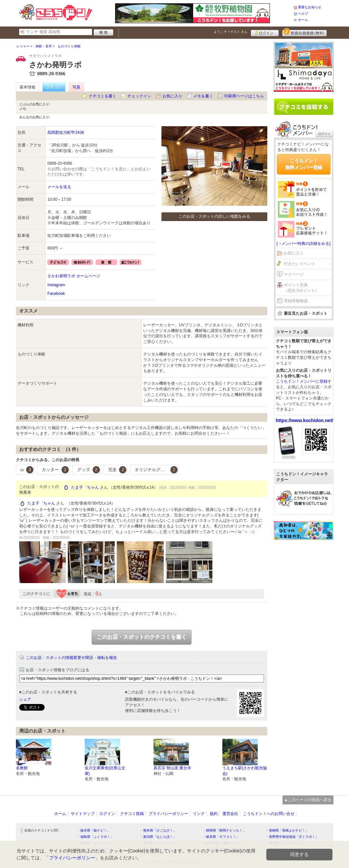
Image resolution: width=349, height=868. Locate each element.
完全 (117, 470)
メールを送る (59, 187)
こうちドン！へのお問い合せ (269, 814)
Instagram (56, 285)
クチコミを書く (103, 96)
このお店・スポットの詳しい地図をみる (214, 216)
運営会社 (230, 814)
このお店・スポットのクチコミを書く (142, 637)
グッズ (88, 470)
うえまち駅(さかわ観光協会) (245, 771)
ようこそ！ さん (231, 32)
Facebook (56, 294)
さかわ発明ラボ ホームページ (74, 276)
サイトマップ (83, 814)
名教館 (22, 768)
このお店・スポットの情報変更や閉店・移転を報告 (71, 658)
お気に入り (172, 96)
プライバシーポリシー (168, 814)
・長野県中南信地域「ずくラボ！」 (292, 837)
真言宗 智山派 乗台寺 (173, 768)
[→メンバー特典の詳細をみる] (304, 244)
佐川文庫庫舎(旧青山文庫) (105, 771)
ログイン (265, 32)
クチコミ (54, 87)
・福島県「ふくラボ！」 (95, 837)
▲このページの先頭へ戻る (308, 800)
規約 (214, 814)
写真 (76, 87)
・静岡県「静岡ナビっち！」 (224, 830)
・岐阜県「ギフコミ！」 (221, 837)
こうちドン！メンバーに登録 (302, 381)
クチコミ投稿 (132, 814)
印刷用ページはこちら (244, 96)
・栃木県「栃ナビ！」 (94, 830)
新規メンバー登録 (305, 32)
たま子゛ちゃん (85, 487)
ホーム (303, 20)
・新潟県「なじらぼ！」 (158, 837)
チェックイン (139, 96)
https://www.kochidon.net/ (305, 420)
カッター (55, 470)
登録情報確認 (296, 301)
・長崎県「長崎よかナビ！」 (287, 830)
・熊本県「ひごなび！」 (158, 830)
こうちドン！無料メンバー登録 (304, 164)
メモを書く (203, 96)
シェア (25, 699)
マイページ (294, 274)
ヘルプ (303, 13)
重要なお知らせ (310, 7)
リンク (199, 814)
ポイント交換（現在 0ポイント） (301, 288)
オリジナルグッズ (156, 470)
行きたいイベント (300, 264)
